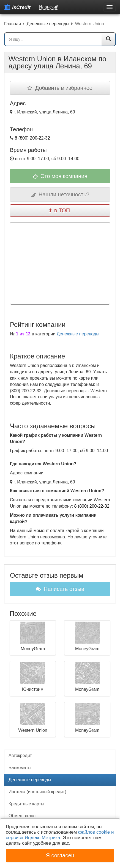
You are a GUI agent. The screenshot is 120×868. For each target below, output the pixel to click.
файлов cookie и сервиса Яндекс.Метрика (60, 835)
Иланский (49, 7)
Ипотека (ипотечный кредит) (37, 792)
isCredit (17, 7)
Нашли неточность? (60, 194)
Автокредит (20, 756)
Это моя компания (60, 176)
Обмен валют (22, 816)
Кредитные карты (26, 804)
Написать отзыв (60, 589)
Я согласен (60, 855)
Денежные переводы (78, 334)
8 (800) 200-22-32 (32, 138)
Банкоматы (20, 768)
